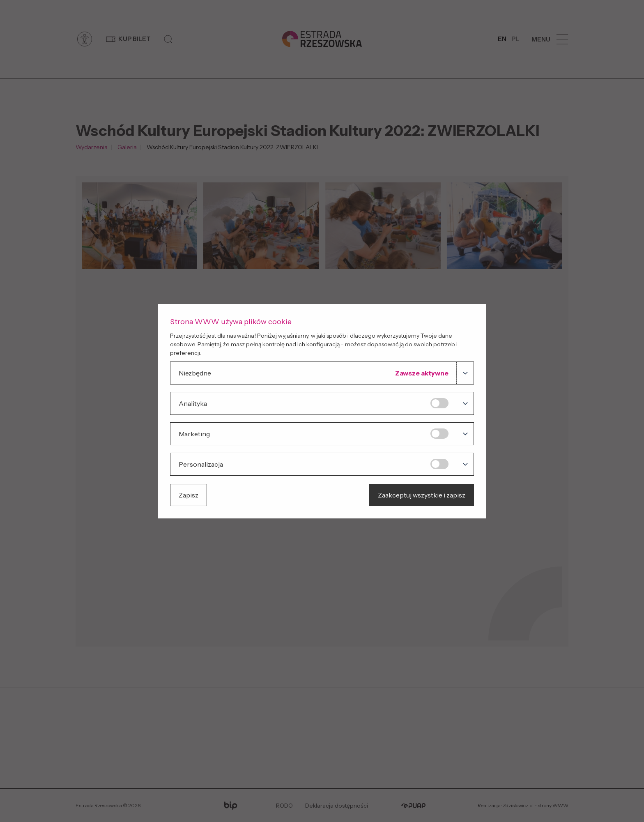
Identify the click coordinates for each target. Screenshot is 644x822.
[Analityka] (439, 403)
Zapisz (189, 495)
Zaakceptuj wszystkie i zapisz (422, 495)
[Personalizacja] (439, 464)
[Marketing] (439, 434)
